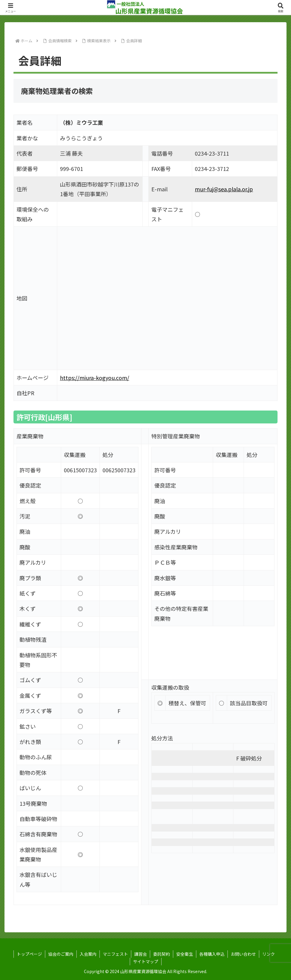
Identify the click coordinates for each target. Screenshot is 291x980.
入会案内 (88, 954)
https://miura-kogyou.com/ (95, 378)
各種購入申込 (212, 954)
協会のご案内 (61, 954)
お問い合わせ (243, 954)
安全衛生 (185, 954)
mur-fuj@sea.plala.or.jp (224, 189)
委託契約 (162, 954)
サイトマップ (146, 961)
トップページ (29, 954)
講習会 (141, 954)
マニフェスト (115, 954)
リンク (269, 954)
